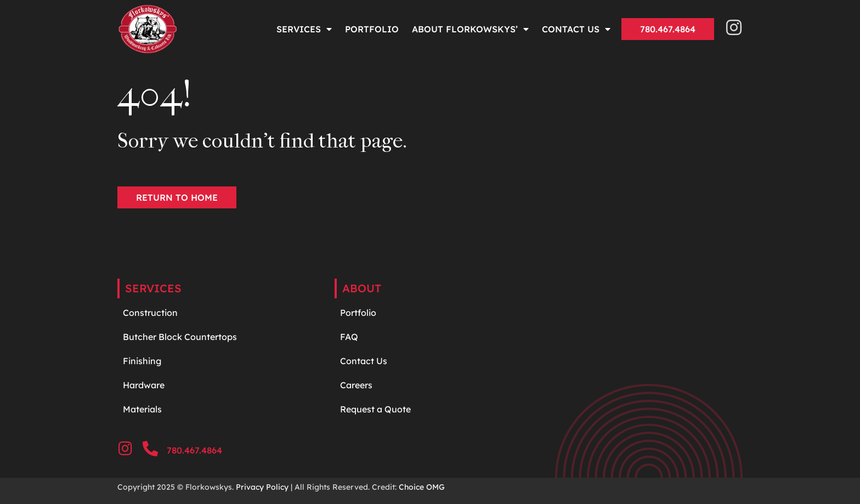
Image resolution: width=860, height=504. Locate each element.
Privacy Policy (262, 487)
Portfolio (372, 29)
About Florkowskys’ (470, 29)
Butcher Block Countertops (180, 337)
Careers (356, 385)
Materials (142, 409)
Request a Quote (375, 409)
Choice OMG (422, 487)
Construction (150, 313)
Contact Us (576, 29)
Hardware (145, 385)
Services (304, 29)
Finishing (142, 361)
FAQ (349, 337)
